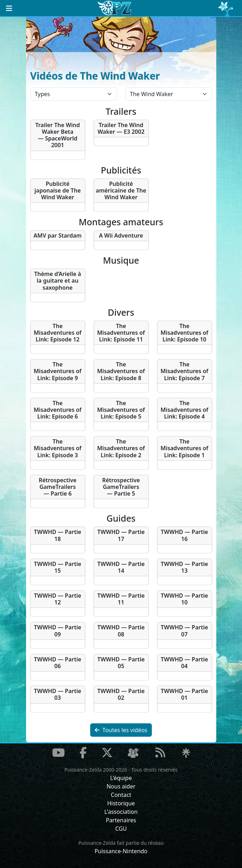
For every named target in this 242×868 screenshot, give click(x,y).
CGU (121, 829)
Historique (121, 803)
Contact (121, 795)
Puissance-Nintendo (121, 851)
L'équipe (121, 778)
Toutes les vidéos (121, 730)
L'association (121, 812)
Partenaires (121, 820)
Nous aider (121, 786)
